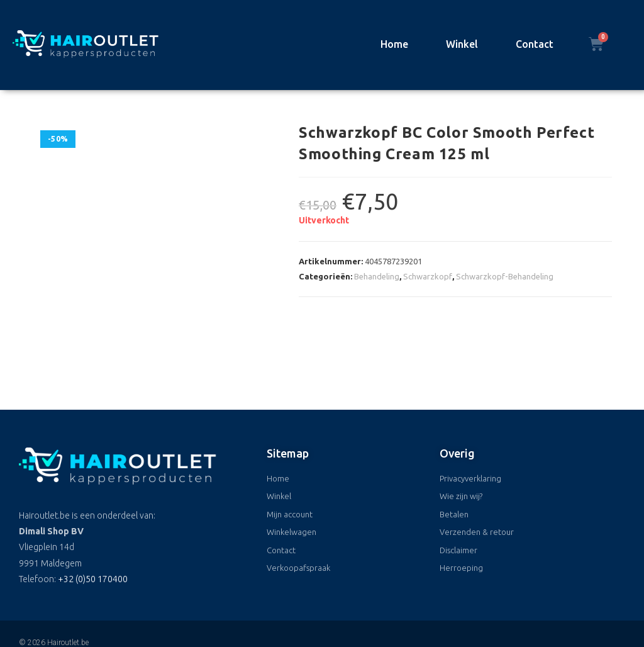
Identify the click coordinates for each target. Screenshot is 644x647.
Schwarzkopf (428, 276)
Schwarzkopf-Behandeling (505, 276)
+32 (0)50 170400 (93, 533)
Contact (535, 44)
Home (394, 44)
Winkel (462, 44)
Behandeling (377, 276)
